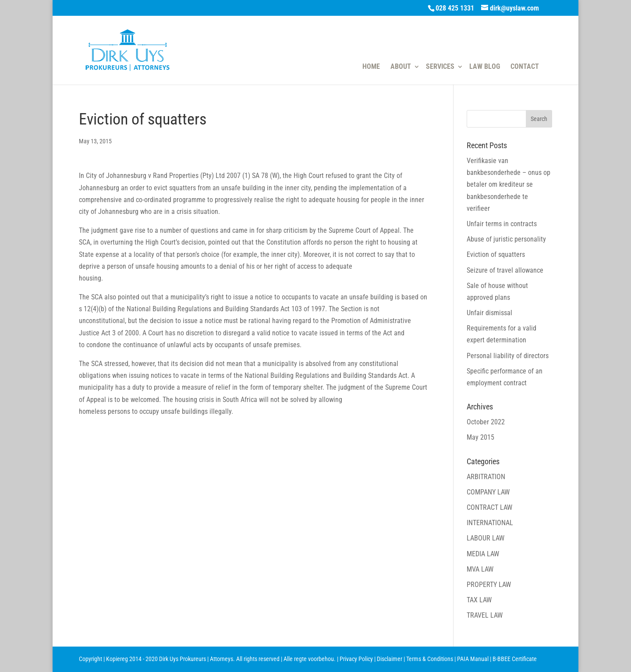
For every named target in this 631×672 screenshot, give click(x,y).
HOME (371, 67)
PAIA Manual (473, 659)
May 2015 (480, 437)
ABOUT (401, 67)
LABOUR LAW (486, 538)
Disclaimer (390, 659)
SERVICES (440, 67)
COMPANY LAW (488, 492)
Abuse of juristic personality (506, 239)
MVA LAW (480, 569)
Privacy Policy (356, 659)
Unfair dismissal (489, 313)
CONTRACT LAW (489, 507)
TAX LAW (479, 600)
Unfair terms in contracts (502, 224)
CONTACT (525, 67)
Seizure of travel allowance (505, 270)
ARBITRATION (486, 477)
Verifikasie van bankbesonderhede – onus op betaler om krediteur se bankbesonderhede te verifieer (509, 185)
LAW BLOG (485, 67)
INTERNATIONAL (490, 523)
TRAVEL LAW (485, 615)
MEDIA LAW (483, 554)
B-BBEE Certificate (515, 659)
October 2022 (486, 422)
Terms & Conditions (430, 659)
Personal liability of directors (508, 356)
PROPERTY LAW (489, 585)
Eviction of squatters (496, 254)
